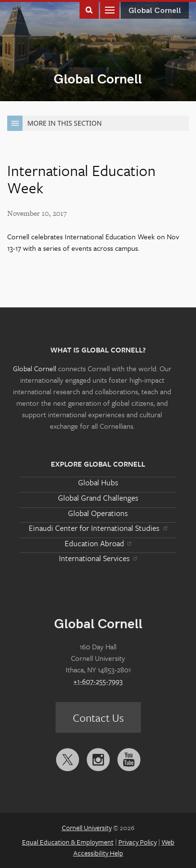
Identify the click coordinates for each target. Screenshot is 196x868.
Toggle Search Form (89, 9)
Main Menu (110, 9)
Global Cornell (98, 79)
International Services (98, 558)
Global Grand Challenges (98, 498)
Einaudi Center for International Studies (98, 528)
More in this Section (54, 123)
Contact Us (98, 718)
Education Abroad (98, 543)
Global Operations (98, 513)
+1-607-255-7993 (98, 681)
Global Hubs (98, 482)
